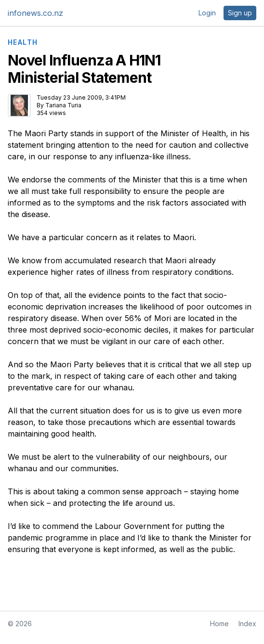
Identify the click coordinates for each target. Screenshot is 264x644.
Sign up (240, 13)
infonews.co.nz (35, 13)
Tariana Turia (63, 105)
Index (247, 624)
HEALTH (23, 42)
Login (207, 13)
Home (219, 624)
